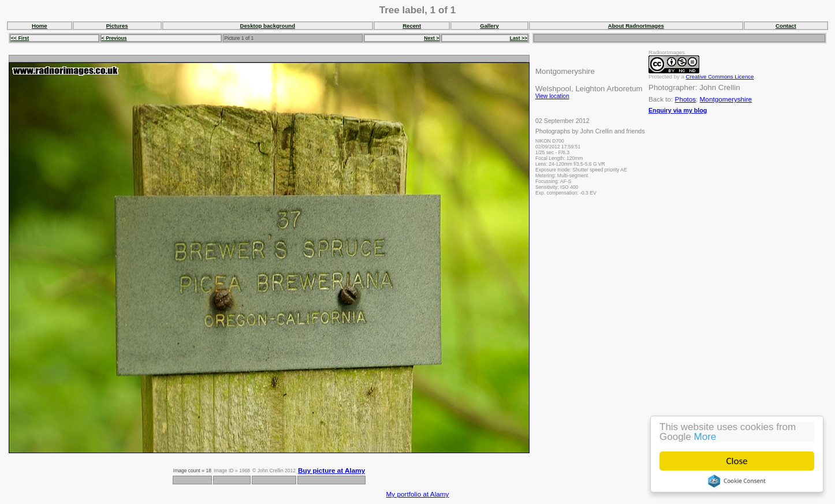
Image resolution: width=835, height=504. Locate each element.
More (705, 437)
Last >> (519, 38)
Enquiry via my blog (678, 110)
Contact (786, 26)
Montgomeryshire (726, 99)
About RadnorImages (636, 26)
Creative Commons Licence (720, 76)
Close (737, 461)
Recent (412, 26)
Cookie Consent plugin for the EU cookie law (737, 481)
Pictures (117, 26)
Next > (431, 38)
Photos (685, 99)
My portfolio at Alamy (418, 494)
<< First (20, 38)
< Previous (114, 38)
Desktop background (268, 26)
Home (40, 26)
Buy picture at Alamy (331, 470)
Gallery (489, 26)
